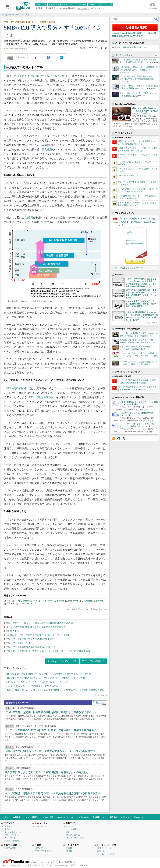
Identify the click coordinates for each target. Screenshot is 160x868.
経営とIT (39, 848)
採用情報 (84, 865)
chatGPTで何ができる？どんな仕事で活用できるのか (32, 686)
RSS (113, 438)
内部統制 (88, 601)
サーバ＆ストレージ (13, 832)
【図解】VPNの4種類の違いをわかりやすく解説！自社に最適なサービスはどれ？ (47, 678)
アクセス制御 (46, 601)
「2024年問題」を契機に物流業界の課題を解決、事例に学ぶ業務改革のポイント (51, 712)
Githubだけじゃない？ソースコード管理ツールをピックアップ (37, 682)
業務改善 (47, 149)
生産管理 (98, 329)
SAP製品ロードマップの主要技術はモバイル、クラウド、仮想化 (38, 635)
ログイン (6, 817)
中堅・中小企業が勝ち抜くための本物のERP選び (30, 639)
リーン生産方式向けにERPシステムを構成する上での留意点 (36, 627)
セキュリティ (41, 826)
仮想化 (7, 829)
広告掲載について (100, 817)
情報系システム (73, 835)
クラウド (8, 826)
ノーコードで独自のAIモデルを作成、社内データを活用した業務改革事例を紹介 (51, 730)
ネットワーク (10, 838)
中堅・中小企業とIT (94, 661)
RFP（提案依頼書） (18, 388)
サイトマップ (126, 817)
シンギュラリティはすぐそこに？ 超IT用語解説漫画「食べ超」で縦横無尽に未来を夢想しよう (141, 304)
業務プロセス (74, 601)
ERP (72, 76)
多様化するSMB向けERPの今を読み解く (37, 76)
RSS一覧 (101, 851)
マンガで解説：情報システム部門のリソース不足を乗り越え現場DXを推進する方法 (52, 793)
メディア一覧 (8, 865)
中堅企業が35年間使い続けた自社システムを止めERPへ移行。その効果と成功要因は (48, 651)
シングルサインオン (45, 474)
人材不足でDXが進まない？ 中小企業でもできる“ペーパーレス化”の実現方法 (50, 751)
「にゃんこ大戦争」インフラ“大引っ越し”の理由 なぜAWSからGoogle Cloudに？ (137, 222)
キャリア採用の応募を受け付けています (132, 47)
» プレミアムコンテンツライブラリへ (129, 268)
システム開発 (10, 848)
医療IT (69, 848)
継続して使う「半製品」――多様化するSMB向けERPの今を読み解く (41, 623)
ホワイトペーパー (105, 848)
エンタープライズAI (75, 838)
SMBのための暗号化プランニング (132, 176)
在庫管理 (100, 601)
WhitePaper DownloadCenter (99, 703)
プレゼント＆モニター (107, 854)
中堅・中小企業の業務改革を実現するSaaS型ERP (30, 647)
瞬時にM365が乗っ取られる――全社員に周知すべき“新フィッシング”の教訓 (145, 111)
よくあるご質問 (47, 817)
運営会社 (75, 865)
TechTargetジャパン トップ (62, 661)
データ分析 (71, 829)
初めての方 (139, 817)
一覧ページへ (152, 323)
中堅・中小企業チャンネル (19, 643)
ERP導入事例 (13, 631)
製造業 (29, 218)
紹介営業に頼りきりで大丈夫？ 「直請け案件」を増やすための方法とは (47, 772)
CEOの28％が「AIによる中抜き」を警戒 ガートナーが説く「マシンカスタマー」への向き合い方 (139, 356)
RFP (35, 601)
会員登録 (17, 817)
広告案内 (28, 865)
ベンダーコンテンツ (124, 55)
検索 (156, 19)
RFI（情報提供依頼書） (43, 397)
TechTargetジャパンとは (66, 817)
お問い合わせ (84, 817)
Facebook (119, 438)
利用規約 (114, 817)
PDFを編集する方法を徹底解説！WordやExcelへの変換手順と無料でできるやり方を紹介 (50, 674)
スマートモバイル (12, 835)
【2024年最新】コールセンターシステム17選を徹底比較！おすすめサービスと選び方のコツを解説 (55, 690)
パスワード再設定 (31, 817)
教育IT (69, 851)
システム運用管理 (12, 841)
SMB (98, 76)
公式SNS (19, 865)
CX (68, 832)
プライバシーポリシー (55, 865)
